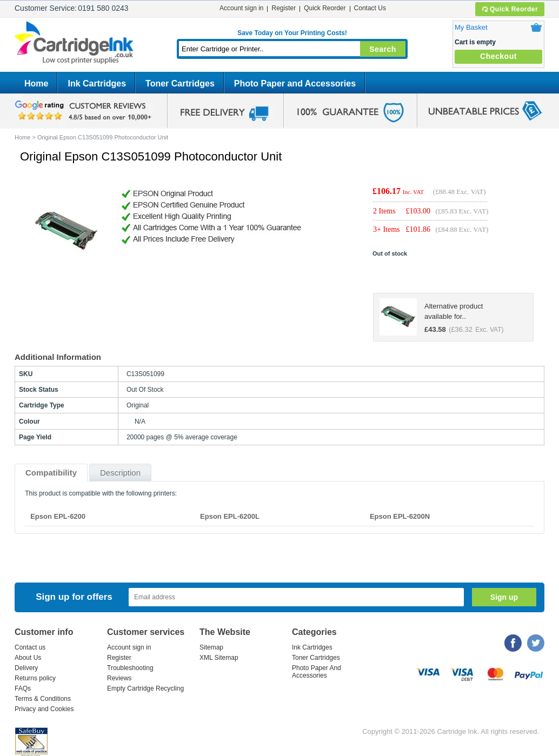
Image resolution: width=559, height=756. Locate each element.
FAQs (23, 688)
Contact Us (370, 8)
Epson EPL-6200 (58, 516)
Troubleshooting (130, 668)
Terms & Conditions (43, 699)
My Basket (471, 27)
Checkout (498, 56)
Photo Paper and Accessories (295, 83)
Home (36, 83)
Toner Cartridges (180, 83)
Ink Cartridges (97, 83)
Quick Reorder (510, 9)
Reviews (119, 678)
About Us (28, 658)
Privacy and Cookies (44, 709)
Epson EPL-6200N (400, 516)
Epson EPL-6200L (230, 516)
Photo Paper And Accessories (317, 672)
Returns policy (35, 678)
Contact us (30, 647)
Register (284, 8)
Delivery (26, 668)
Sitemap (211, 647)
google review (85, 111)
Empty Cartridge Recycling (145, 688)
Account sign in (241, 8)
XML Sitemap (219, 658)
